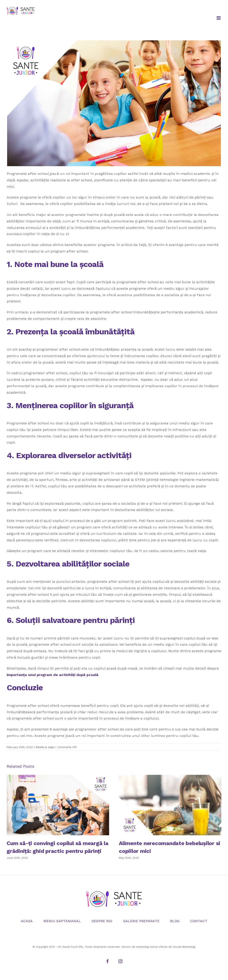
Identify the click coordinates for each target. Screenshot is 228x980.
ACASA (27, 921)
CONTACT (199, 921)
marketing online (147, 947)
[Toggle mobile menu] (219, 18)
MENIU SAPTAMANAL (62, 921)
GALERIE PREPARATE (141, 921)
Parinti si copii (45, 747)
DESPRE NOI (102, 921)
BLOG (175, 921)
